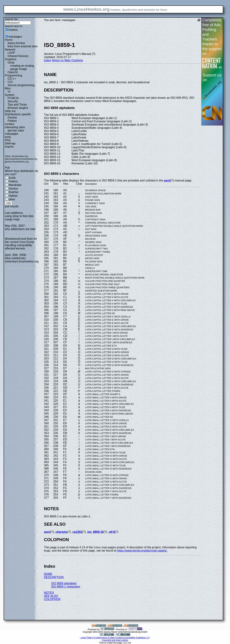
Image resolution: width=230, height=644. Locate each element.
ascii (167, 180)
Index (48, 60)
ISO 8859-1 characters (66, 587)
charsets (61, 532)
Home (9, 40)
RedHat (13, 192)
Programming (13, 75)
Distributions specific (18, 114)
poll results (12, 206)
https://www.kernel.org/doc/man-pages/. (142, 551)
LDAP (11, 53)
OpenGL (13, 72)
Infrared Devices (18, 56)
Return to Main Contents (67, 60)
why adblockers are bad (20, 229)
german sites (16, 130)
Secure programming (21, 85)
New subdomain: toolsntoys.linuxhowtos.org (22, 260)
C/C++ (12, 79)
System (10, 95)
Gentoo (12, 118)
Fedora (12, 121)
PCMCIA (13, 98)
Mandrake (15, 185)
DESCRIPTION (54, 577)
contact (10, 124)
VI (9, 92)
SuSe (12, 178)
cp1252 (77, 532)
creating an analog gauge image (22, 67)
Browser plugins (18, 108)
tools (8, 137)
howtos (13, 30)
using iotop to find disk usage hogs (19, 218)
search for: (12, 19)
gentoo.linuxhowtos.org (17, 162)
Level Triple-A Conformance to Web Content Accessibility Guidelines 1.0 (115, 638)
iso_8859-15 (96, 532)
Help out (10, 111)
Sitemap (10, 143)
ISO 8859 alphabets (64, 583)
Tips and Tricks (17, 105)
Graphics (11, 59)
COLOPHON (52, 599)
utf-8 (112, 532)
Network (10, 50)
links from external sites (23, 46)
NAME (48, 574)
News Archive (16, 43)
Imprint (9, 147)
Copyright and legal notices (115, 640)
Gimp (11, 62)
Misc (8, 88)
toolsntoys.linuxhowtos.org (24, 159)
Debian (13, 196)
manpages (15, 37)
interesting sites (15, 127)
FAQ (8, 140)
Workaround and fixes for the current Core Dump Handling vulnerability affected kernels (21, 244)
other (12, 199)
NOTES (49, 593)
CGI (10, 82)
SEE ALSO (51, 596)
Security (13, 101)
